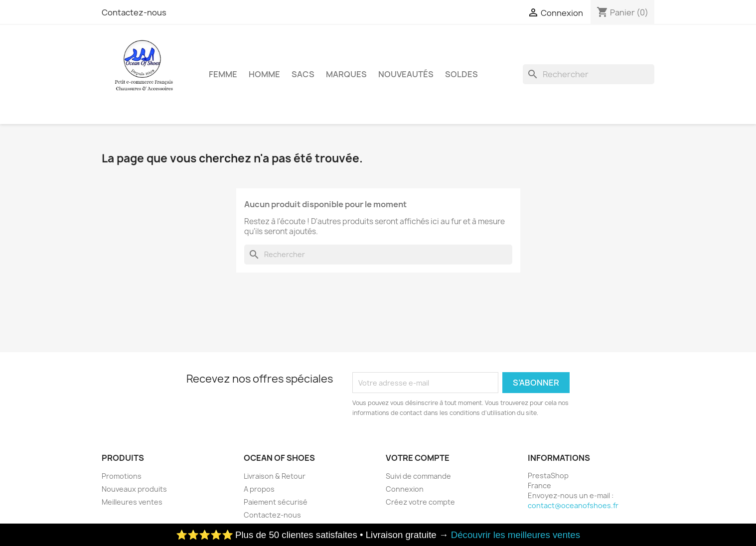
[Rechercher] (589, 74)
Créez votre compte (420, 502)
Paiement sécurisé (276, 502)
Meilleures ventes (132, 502)
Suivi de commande (418, 476)
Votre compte (418, 458)
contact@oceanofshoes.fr (573, 505)
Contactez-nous (134, 12)
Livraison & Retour (275, 476)
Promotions (122, 476)
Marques (346, 74)
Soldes (461, 74)
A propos (259, 489)
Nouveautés (406, 74)
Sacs (303, 74)
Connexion (405, 489)
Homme (264, 74)
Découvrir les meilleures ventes (516, 535)
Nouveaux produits (134, 489)
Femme (223, 74)
